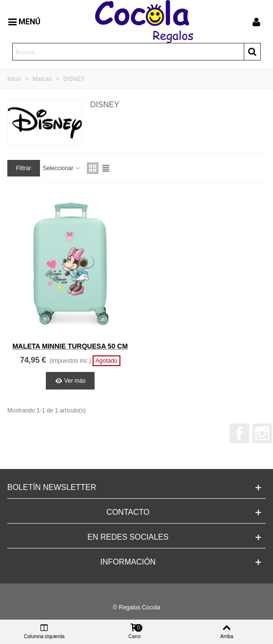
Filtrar (24, 168)
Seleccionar (62, 168)
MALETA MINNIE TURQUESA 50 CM (70, 346)
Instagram (262, 433)
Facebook (239, 433)
